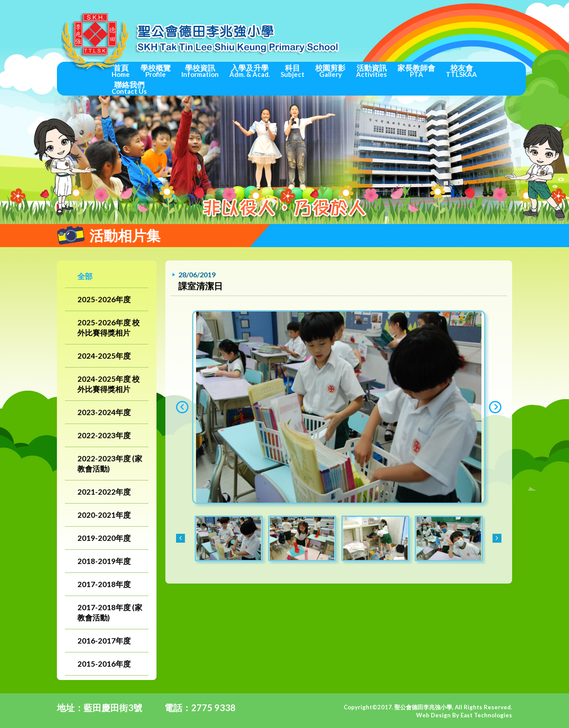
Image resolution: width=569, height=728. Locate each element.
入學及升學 (250, 71)
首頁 (121, 71)
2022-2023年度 (104, 435)
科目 (293, 71)
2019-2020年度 (104, 538)
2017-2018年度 (104, 584)
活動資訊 (371, 71)
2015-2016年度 (104, 664)
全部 (85, 276)
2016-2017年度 (104, 641)
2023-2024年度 (104, 412)
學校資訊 (200, 71)
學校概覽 (156, 71)
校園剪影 (330, 71)
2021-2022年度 (104, 492)
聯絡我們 (129, 88)
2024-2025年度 (104, 356)
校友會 (461, 71)
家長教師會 (416, 71)
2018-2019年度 (104, 561)
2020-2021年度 (104, 515)
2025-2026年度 (104, 299)
